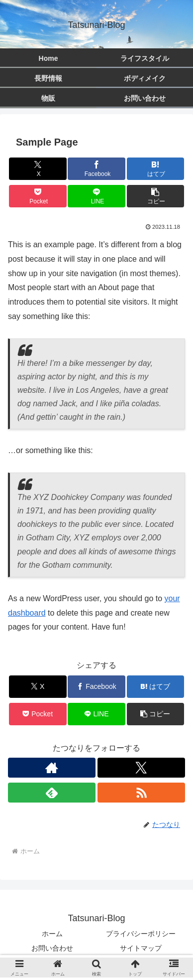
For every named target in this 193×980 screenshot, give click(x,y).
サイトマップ (141, 948)
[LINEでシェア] (96, 196)
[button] (156, 196)
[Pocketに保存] (38, 196)
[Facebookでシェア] (96, 169)
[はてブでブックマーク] (156, 169)
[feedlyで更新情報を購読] (52, 793)
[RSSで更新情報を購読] (141, 793)
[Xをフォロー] (141, 768)
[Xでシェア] (38, 169)
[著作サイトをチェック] (52, 768)
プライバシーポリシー (141, 934)
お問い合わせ (52, 948)
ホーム (52, 934)
